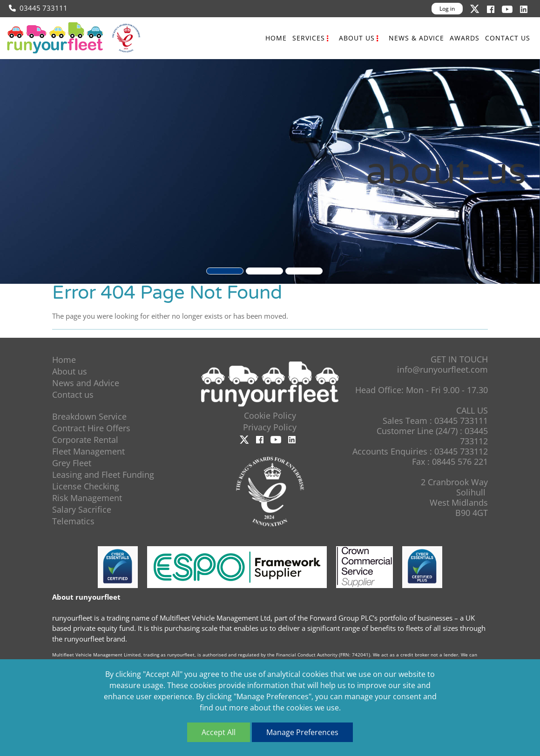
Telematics (73, 521)
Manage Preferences (302, 732)
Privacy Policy (270, 427)
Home (276, 38)
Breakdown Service (89, 416)
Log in (447, 9)
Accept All (219, 732)
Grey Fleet (72, 463)
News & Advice (416, 38)
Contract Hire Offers (91, 428)
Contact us (508, 38)
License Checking (86, 486)
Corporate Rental (85, 440)
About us (357, 38)
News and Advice (86, 383)
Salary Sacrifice (82, 509)
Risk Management (87, 498)
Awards (465, 38)
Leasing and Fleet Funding (103, 475)
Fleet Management (88, 451)
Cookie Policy (270, 415)
